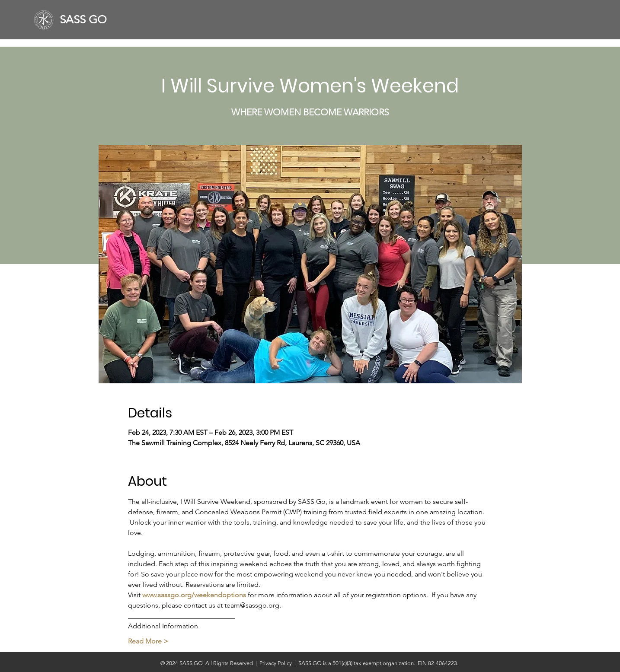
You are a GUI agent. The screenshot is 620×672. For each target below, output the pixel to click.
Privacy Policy (277, 663)
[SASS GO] (87, 20)
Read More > (148, 641)
